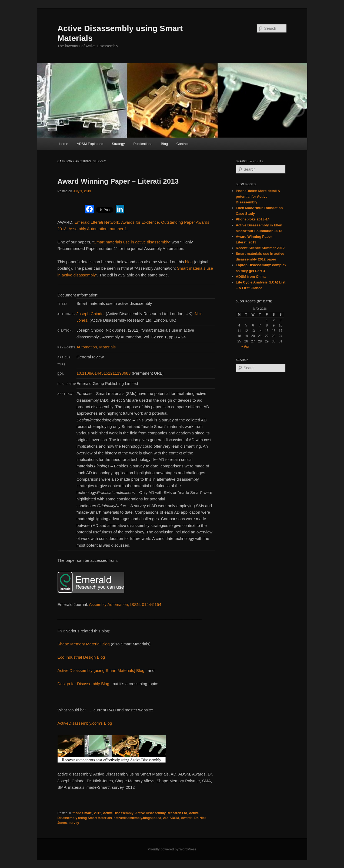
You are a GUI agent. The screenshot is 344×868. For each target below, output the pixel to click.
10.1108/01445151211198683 (103, 373)
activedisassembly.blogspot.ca (138, 818)
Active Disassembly (118, 813)
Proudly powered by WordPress (172, 849)
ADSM (174, 818)
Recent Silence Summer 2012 (260, 248)
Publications (143, 144)
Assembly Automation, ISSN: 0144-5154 (125, 604)
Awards (187, 818)
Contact (183, 144)
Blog (164, 144)
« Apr (245, 346)
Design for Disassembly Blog (84, 684)
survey (74, 823)
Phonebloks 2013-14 (253, 219)
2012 (98, 813)
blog (189, 262)
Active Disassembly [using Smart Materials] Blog (101, 670)
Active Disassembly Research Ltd (161, 813)
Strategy (118, 144)
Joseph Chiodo (90, 314)
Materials (107, 347)
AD (165, 818)
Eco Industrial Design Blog (81, 657)
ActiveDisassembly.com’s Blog (85, 723)
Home (64, 144)
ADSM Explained (90, 144)
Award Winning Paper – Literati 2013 (118, 181)
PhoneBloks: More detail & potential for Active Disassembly (258, 197)
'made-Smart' (82, 813)
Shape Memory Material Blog (84, 644)
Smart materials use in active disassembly (131, 242)
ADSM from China (251, 277)
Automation (87, 347)
